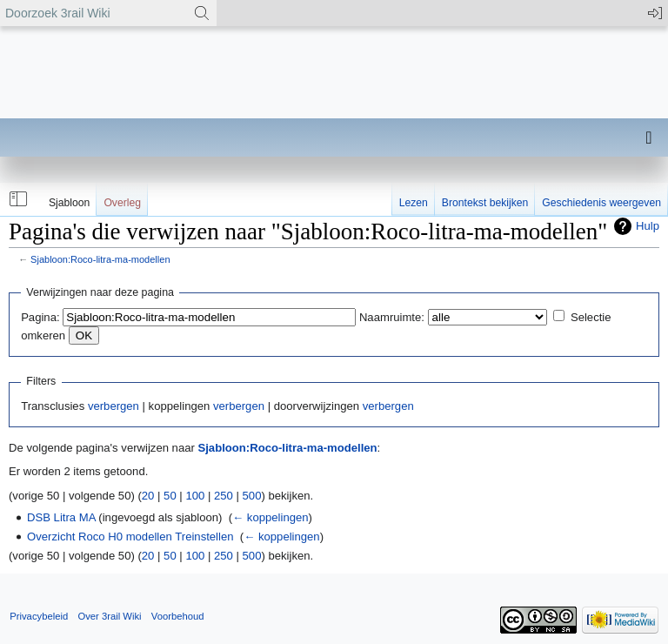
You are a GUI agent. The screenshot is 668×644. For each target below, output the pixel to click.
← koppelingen (270, 517)
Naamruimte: (392, 317)
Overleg (122, 203)
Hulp (648, 226)
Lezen (414, 203)
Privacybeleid (39, 616)
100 (195, 496)
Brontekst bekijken (485, 203)
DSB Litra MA (61, 517)
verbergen (114, 406)
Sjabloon (69, 203)
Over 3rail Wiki (109, 616)
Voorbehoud (178, 616)
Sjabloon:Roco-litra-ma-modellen (100, 259)
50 (170, 496)
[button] (17, 199)
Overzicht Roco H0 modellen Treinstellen (130, 537)
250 (224, 496)
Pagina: (40, 317)
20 (148, 496)
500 (252, 496)
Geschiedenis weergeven (601, 203)
